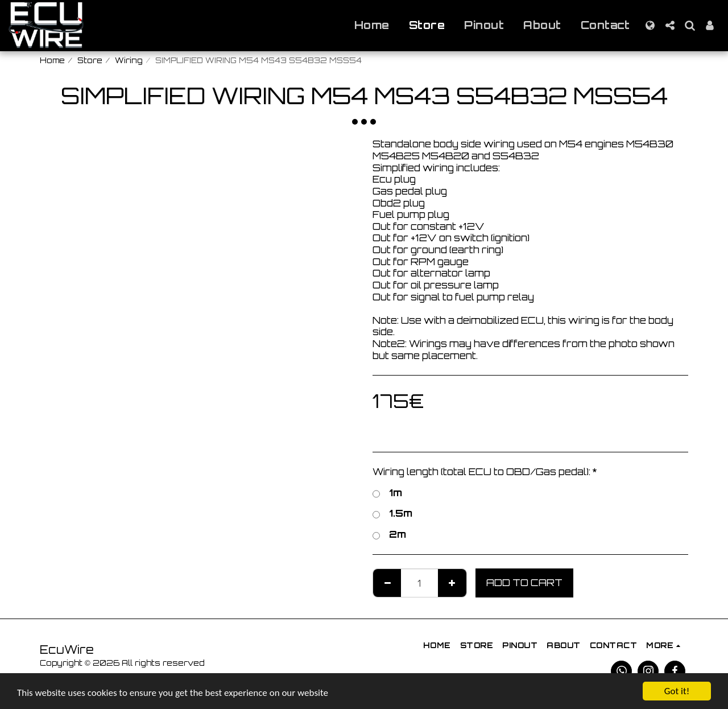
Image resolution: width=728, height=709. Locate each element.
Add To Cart (524, 582)
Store (90, 60)
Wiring (129, 60)
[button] (670, 25)
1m (387, 493)
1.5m (392, 514)
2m (389, 535)
